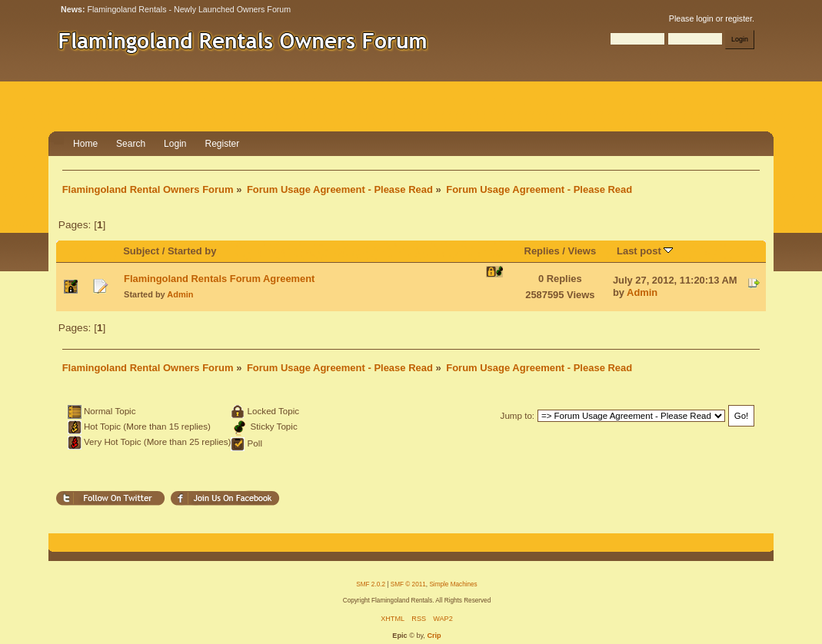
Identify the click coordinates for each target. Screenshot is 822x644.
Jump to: (518, 415)
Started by (192, 251)
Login (175, 144)
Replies (542, 251)
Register (222, 144)
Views (582, 251)
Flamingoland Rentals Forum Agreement (219, 279)
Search (131, 144)
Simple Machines (453, 584)
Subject (141, 251)
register (739, 18)
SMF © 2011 (408, 584)
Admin (180, 294)
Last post (645, 251)
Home (85, 144)
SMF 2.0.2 (371, 584)
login (704, 18)
